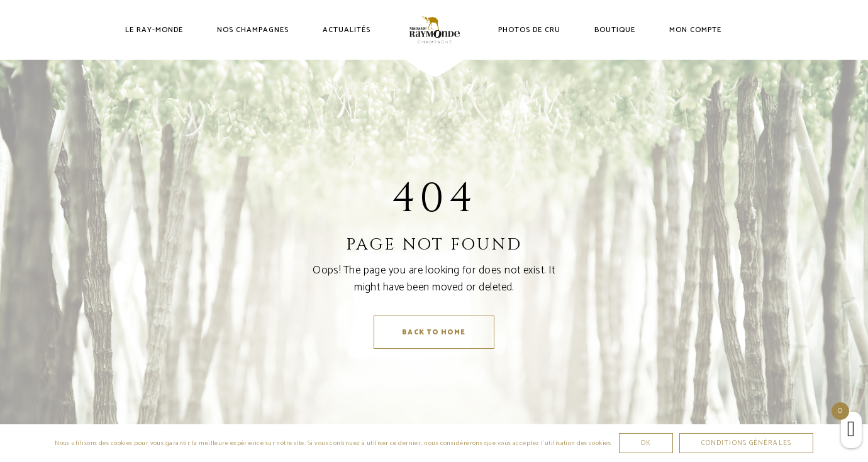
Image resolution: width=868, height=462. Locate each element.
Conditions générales (746, 443)
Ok (646, 443)
